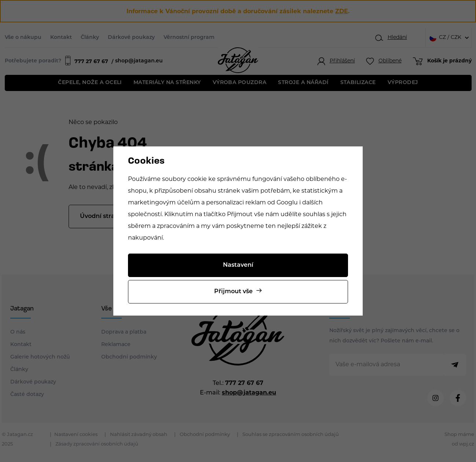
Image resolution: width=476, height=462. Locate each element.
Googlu (287, 203)
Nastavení (238, 265)
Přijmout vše (233, 292)
